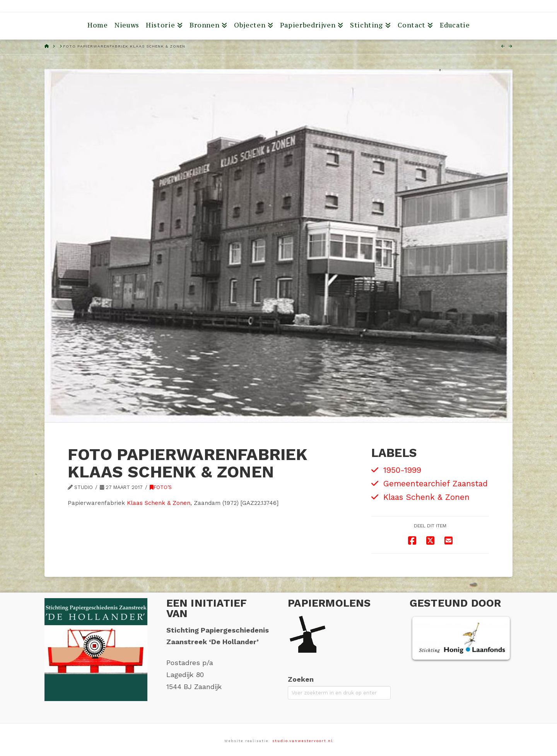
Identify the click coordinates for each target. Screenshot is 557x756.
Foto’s (161, 487)
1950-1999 (402, 470)
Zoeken (301, 679)
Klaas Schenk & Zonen (159, 503)
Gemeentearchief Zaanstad (436, 484)
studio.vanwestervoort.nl (303, 741)
